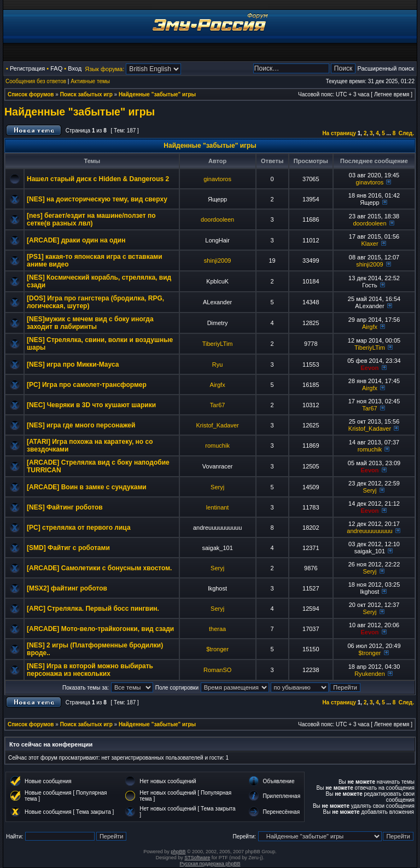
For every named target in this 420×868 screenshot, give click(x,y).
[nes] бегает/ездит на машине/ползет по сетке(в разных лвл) (91, 219)
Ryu (218, 364)
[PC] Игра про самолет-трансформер (87, 385)
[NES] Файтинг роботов (65, 507)
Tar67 (218, 405)
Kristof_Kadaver (217, 425)
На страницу (339, 133)
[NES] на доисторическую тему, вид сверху (97, 199)
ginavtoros (217, 179)
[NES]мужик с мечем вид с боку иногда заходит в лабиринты (90, 323)
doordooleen (217, 219)
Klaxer (369, 244)
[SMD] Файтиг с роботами (68, 548)
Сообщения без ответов (36, 81)
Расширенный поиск (386, 68)
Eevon (369, 368)
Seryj (217, 487)
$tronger (217, 649)
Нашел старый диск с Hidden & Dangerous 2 (98, 179)
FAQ (56, 68)
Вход (75, 68)
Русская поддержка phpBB (210, 864)
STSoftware (197, 858)
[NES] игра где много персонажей (81, 425)
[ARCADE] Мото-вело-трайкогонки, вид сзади (100, 629)
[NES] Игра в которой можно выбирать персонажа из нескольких (90, 670)
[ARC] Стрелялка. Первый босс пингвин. (93, 609)
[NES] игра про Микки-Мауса (73, 364)
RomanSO (217, 670)
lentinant (218, 507)
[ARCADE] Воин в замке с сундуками (87, 487)
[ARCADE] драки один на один (76, 240)
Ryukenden (370, 674)
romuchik (217, 445)
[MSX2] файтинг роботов (67, 588)
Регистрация (27, 68)
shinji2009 (218, 261)
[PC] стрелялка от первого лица (79, 528)
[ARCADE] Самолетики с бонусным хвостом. (99, 568)
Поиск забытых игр (86, 94)
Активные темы (90, 81)
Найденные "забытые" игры (157, 94)
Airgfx (370, 327)
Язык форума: (104, 69)
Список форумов (31, 94)
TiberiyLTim (218, 344)
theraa (217, 629)
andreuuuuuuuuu (369, 531)
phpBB (178, 852)
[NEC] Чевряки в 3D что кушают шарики (91, 405)
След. (406, 133)
